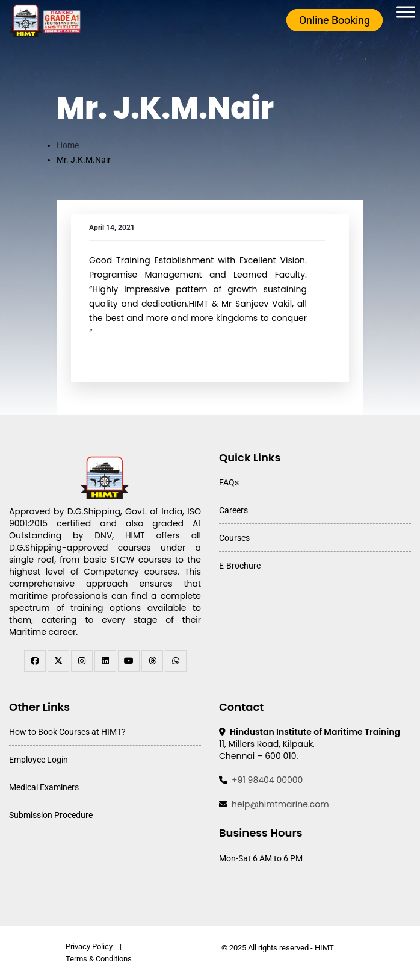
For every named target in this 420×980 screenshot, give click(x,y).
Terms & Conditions (99, 959)
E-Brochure (240, 566)
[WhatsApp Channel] (176, 661)
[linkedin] (105, 661)
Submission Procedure (51, 815)
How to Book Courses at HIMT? (67, 732)
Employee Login (39, 760)
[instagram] (82, 661)
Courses (234, 538)
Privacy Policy (89, 947)
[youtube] (129, 661)
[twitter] (58, 661)
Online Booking (335, 20)
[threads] (152, 661)
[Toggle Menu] (406, 12)
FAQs (229, 482)
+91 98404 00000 (267, 780)
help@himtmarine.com (280, 804)
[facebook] (35, 661)
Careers (233, 510)
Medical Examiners (44, 787)
